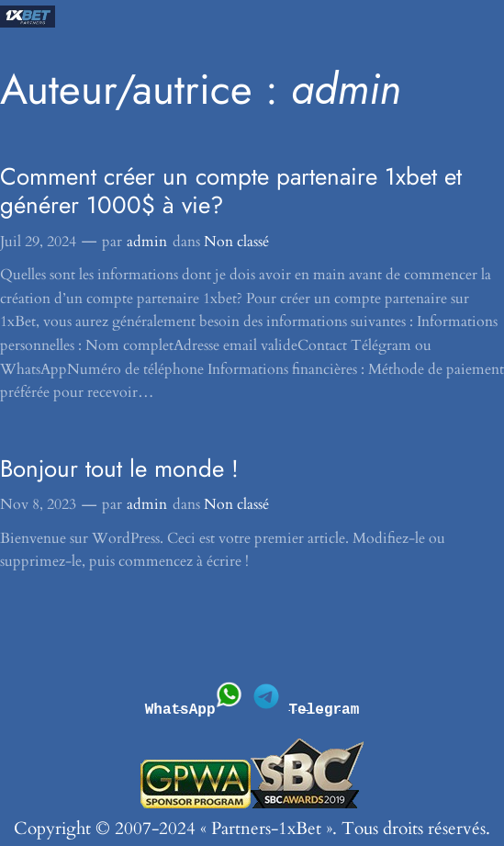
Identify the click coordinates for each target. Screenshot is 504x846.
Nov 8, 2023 (38, 504)
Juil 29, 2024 (38, 242)
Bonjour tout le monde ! (119, 469)
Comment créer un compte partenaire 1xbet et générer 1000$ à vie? (231, 191)
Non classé (236, 242)
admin (147, 242)
